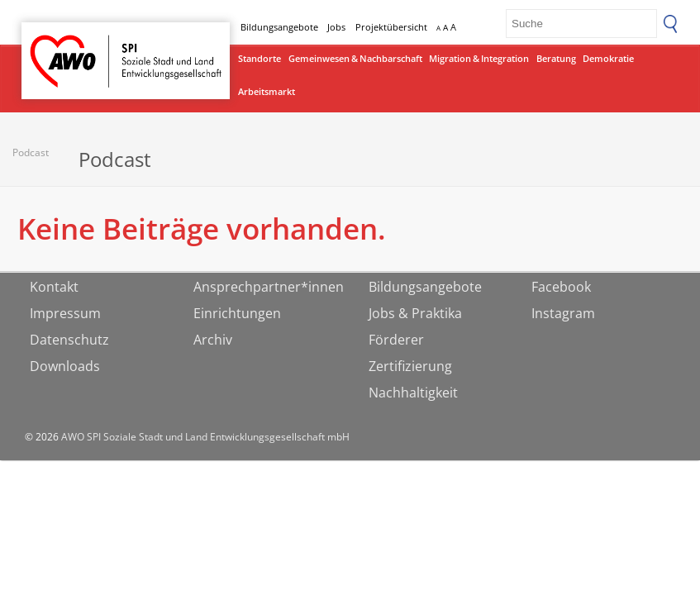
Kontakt (54, 287)
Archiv (213, 340)
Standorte (260, 58)
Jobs (336, 27)
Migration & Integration (479, 58)
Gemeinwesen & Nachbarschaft (355, 58)
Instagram (563, 313)
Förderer (396, 340)
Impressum (65, 313)
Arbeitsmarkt (267, 91)
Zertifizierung (410, 366)
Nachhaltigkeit (413, 393)
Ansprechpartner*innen (269, 287)
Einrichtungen (237, 313)
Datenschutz (69, 340)
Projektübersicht (391, 27)
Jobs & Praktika (415, 313)
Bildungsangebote (279, 27)
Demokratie (608, 58)
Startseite (64, 46)
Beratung (556, 58)
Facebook (561, 287)
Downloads (65, 366)
